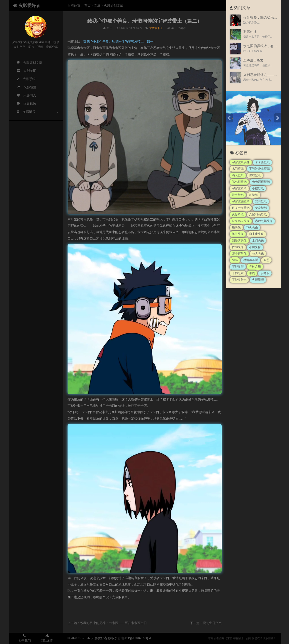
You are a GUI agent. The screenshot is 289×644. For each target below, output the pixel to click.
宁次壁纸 (261, 208)
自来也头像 (256, 234)
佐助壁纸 (255, 175)
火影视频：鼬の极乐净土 (262, 17)
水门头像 (258, 240)
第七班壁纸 (239, 182)
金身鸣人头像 (241, 221)
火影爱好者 (27, 6)
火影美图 (24, 71)
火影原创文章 (27, 63)
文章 (97, 6)
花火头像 (252, 228)
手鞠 (252, 273)
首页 (87, 6)
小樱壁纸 (258, 188)
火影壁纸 (238, 214)
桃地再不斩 (251, 260)
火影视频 (24, 104)
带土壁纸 (238, 195)
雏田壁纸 (261, 201)
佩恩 (266, 260)
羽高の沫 (250, 32)
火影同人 (24, 95)
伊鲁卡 (265, 273)
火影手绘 (23, 79)
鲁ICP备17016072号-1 (136, 638)
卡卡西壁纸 (262, 162)
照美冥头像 (239, 254)
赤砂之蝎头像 (264, 221)
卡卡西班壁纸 (261, 182)
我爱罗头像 (239, 240)
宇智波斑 (238, 267)
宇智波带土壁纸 (259, 169)
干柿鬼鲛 (238, 273)
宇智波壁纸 (239, 188)
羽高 (235, 260)
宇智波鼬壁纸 (241, 201)
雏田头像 (238, 234)
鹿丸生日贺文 (212, 623)
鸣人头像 (258, 254)
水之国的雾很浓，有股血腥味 (265, 46)
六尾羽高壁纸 (258, 214)
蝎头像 (236, 228)
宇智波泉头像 (241, 162)
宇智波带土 (156, 28)
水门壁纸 (238, 169)
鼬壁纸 (254, 195)
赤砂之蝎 (255, 267)
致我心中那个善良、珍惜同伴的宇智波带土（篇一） (120, 42)
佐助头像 (238, 247)
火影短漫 (24, 87)
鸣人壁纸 (238, 175)
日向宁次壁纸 (241, 208)
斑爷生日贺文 (253, 60)
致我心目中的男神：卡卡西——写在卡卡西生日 (114, 623)
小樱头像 (255, 247)
